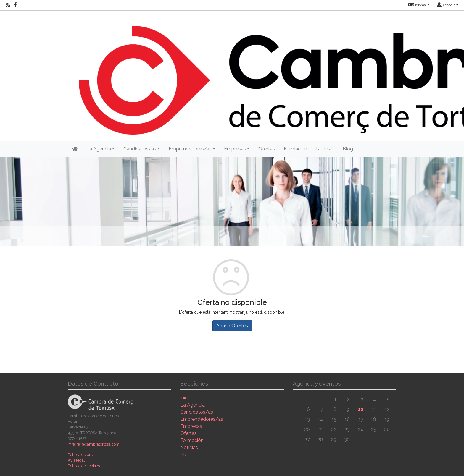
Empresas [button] (235, 149)
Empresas (191, 426)
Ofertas (267, 149)
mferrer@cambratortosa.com (94, 444)
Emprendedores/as (202, 419)
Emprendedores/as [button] (190, 149)
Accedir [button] (446, 5)
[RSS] (8, 5)
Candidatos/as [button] (140, 149)
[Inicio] (75, 149)
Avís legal (76, 460)
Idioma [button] (418, 5)
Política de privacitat (85, 455)
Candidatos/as (197, 412)
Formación (295, 149)
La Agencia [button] (99, 149)
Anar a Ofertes (232, 326)
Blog (348, 149)
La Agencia (192, 405)
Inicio (186, 398)
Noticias (325, 149)
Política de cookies (84, 466)
